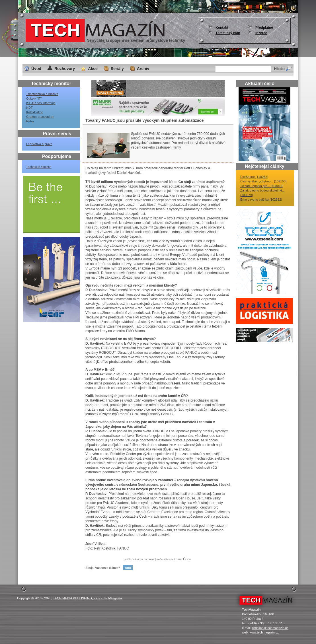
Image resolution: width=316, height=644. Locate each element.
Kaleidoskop (35, 112)
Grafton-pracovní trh (40, 117)
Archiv (143, 69)
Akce (93, 69)
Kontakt (222, 28)
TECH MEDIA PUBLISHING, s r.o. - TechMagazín (87, 598)
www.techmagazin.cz (264, 632)
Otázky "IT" (34, 98)
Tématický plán (228, 33)
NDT (29, 108)
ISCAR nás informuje (41, 103)
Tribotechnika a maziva (42, 94)
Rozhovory (65, 69)
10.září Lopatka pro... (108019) (262, 186)
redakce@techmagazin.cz (270, 628)
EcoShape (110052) (254, 177)
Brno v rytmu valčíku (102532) (261, 199)
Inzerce (261, 33)
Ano (128, 568)
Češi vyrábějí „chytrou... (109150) (263, 181)
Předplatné (264, 28)
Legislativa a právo (39, 144)
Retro (30, 121)
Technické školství (39, 167)
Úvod (36, 69)
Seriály (117, 69)
